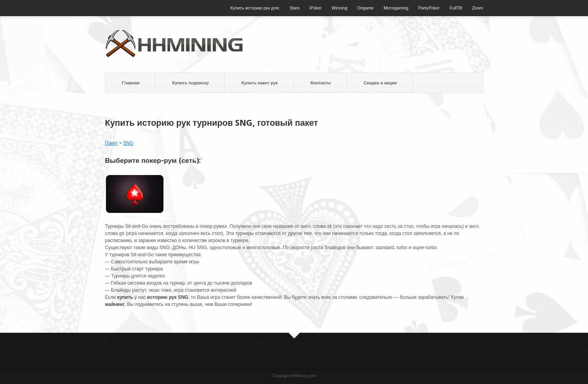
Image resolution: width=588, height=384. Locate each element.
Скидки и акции (380, 83)
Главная (131, 83)
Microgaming (396, 8)
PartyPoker (429, 8)
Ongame (365, 8)
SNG (128, 143)
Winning (339, 8)
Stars (295, 8)
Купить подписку (190, 83)
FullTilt (456, 8)
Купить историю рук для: (255, 8)
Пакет (111, 143)
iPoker (316, 8)
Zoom (477, 8)
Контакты (321, 83)
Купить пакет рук (260, 83)
